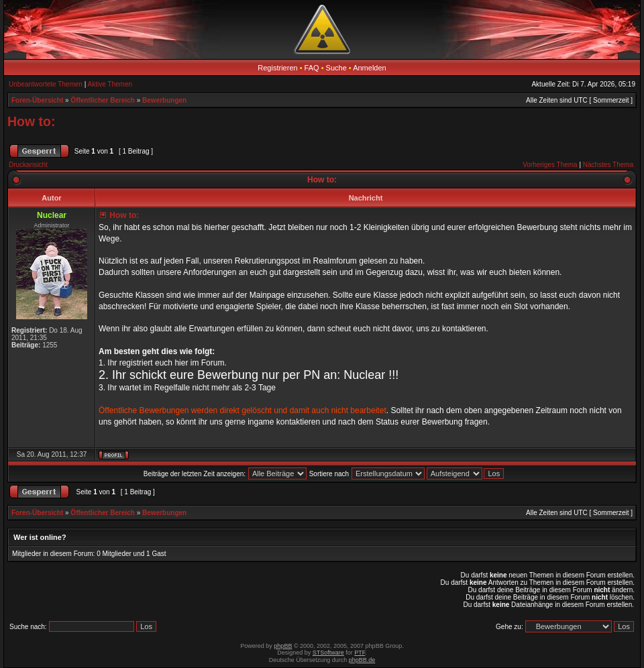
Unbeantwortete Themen (46, 84)
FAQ (312, 68)
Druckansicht (28, 165)
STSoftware (328, 653)
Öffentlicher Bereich (103, 100)
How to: (31, 121)
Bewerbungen (164, 100)
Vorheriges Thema (550, 165)
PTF (360, 653)
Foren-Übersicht (37, 100)
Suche (336, 68)
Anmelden (370, 68)
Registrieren (277, 68)
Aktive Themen (110, 84)
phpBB (283, 646)
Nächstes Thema (608, 165)
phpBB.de (362, 660)
